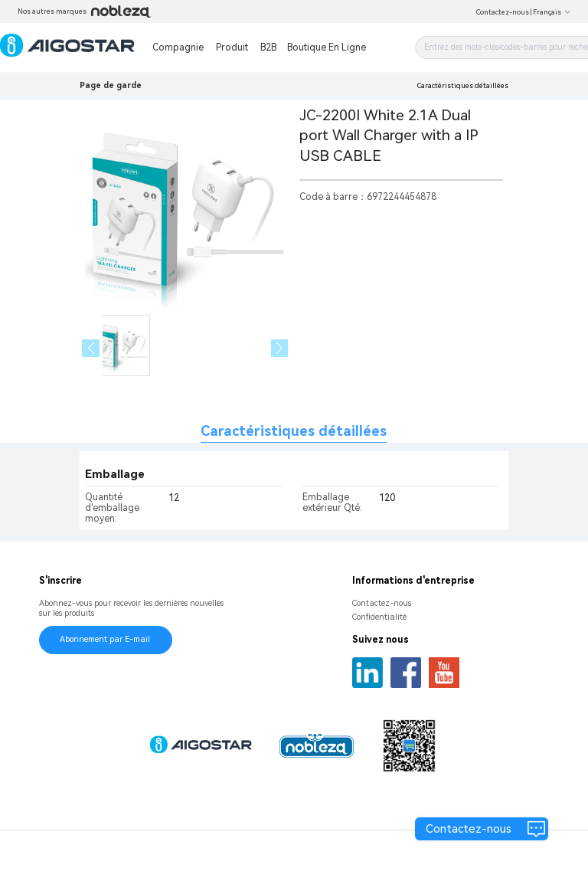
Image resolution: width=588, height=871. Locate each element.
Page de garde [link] (111, 85)
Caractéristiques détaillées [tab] (294, 431)
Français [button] (552, 12)
